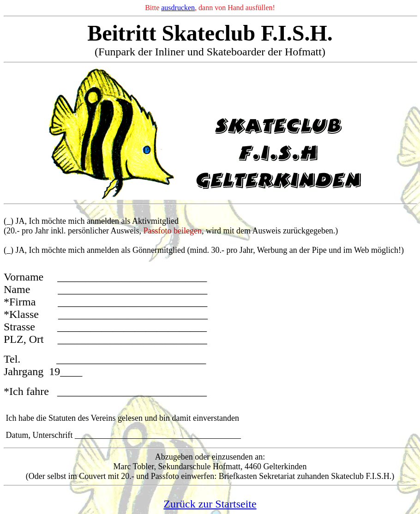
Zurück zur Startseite (210, 504)
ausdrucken (178, 8)
